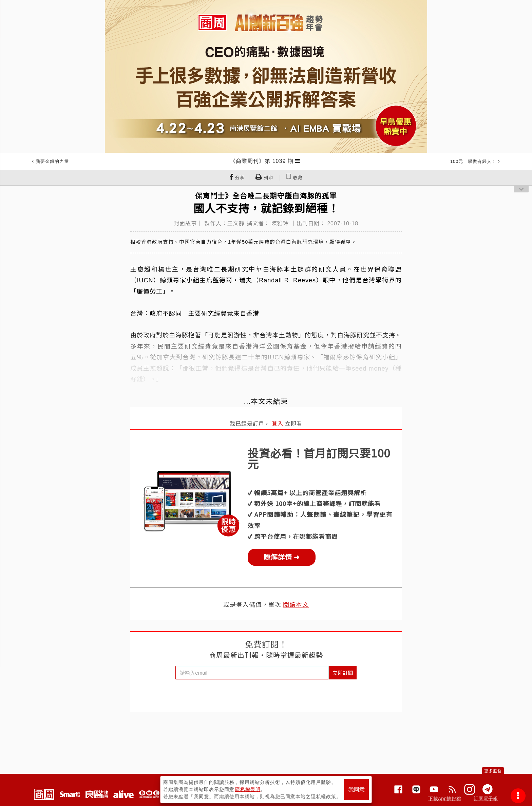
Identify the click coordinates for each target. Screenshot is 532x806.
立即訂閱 (343, 672)
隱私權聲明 (248, 789)
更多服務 (493, 771)
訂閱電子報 (486, 799)
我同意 (357, 790)
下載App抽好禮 (445, 799)
